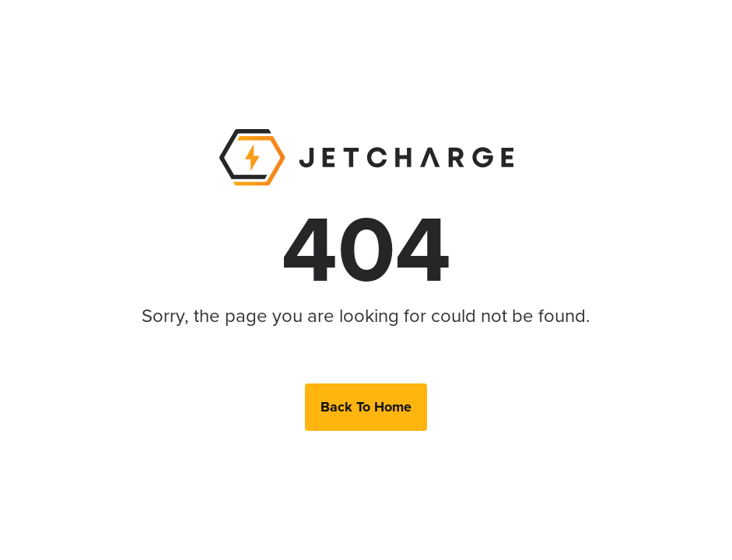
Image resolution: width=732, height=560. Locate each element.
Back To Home (366, 407)
